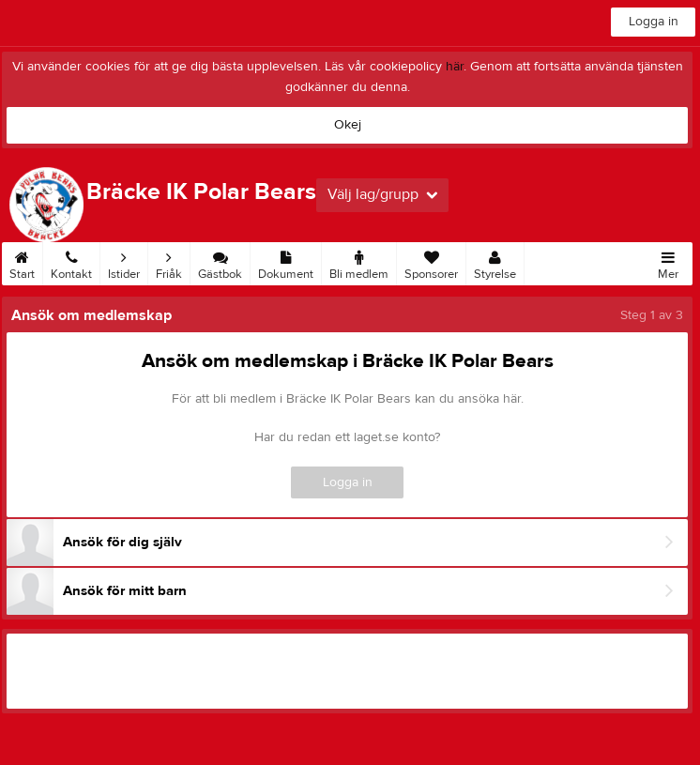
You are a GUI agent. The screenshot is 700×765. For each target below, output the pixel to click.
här (455, 67)
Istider (124, 262)
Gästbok (220, 262)
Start (22, 262)
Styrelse (495, 262)
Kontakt (71, 262)
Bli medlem (359, 262)
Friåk (169, 262)
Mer (668, 262)
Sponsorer (431, 262)
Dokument (286, 262)
